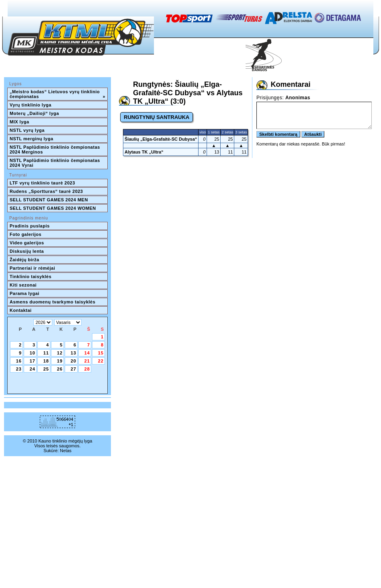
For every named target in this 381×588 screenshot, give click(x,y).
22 (101, 361)
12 (60, 353)
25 (46, 369)
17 (33, 361)
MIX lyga (19, 122)
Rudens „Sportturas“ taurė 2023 (46, 191)
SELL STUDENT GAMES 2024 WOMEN (53, 208)
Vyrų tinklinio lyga (31, 105)
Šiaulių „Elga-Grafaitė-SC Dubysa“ (161, 139)
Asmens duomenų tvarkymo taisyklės (52, 302)
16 (19, 361)
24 (33, 369)
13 (74, 353)
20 (74, 361)
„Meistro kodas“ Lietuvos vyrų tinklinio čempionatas (57, 94)
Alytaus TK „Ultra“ (144, 152)
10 (33, 353)
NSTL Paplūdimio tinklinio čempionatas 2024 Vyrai (55, 163)
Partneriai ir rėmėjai (32, 268)
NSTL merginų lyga (32, 139)
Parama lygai (25, 293)
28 (87, 369)
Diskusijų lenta (27, 251)
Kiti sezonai (23, 285)
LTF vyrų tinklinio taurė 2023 (42, 183)
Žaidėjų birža (25, 260)
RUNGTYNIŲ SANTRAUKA (157, 117)
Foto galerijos (26, 234)
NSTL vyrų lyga (27, 130)
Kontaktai (21, 310)
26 (60, 369)
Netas (66, 451)
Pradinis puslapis (30, 226)
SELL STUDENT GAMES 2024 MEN (49, 200)
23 (19, 369)
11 (46, 353)
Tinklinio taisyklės (31, 277)
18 (46, 361)
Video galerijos (27, 243)
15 (101, 353)
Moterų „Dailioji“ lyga (34, 113)
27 (74, 369)
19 (60, 361)
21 (87, 361)
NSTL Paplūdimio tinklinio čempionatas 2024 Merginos (55, 150)
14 (87, 353)
